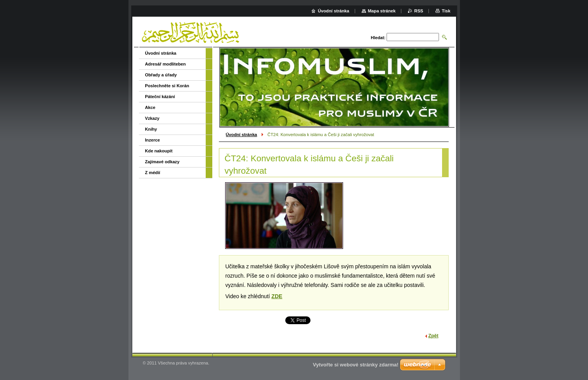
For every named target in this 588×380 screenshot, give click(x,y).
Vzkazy (152, 118)
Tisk (446, 11)
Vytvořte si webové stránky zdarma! (356, 365)
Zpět (434, 336)
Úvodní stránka (242, 135)
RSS (419, 11)
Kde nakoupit (159, 151)
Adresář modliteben (166, 64)
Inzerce (153, 140)
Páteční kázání (160, 97)
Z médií (153, 173)
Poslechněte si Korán (167, 86)
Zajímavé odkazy (162, 162)
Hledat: (378, 38)
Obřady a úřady (161, 75)
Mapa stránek (382, 11)
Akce (150, 107)
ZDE (277, 296)
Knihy (151, 129)
